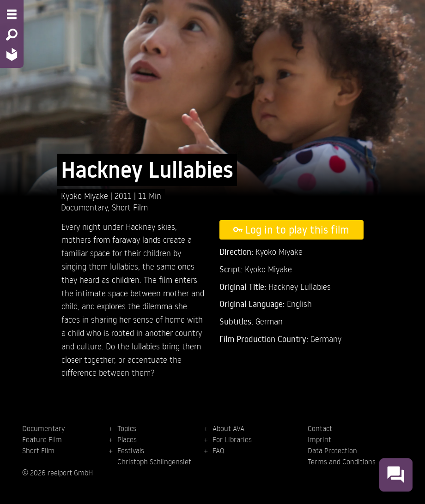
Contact (320, 428)
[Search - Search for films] (12, 35)
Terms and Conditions (342, 462)
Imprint (319, 439)
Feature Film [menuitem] (42, 439)
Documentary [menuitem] (43, 428)
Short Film (130, 207)
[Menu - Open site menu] (12, 14)
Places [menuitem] (127, 439)
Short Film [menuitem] (38, 450)
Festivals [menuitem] (131, 450)
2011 (124, 195)
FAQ (218, 450)
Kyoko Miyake (86, 195)
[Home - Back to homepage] (12, 54)
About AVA (228, 428)
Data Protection (332, 450)
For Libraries (232, 439)
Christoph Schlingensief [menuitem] (154, 462)
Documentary (84, 207)
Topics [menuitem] (127, 428)
